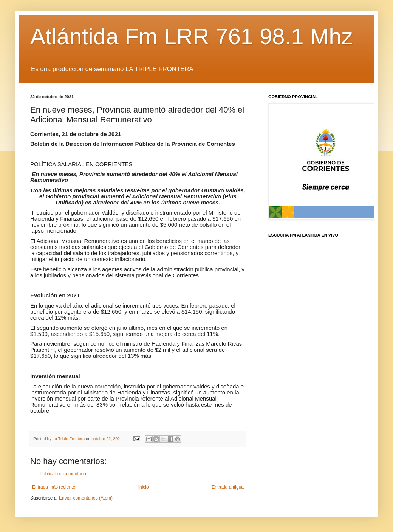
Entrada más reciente (54, 487)
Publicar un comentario (63, 474)
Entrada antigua (228, 487)
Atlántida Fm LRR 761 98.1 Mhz (192, 36)
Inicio (144, 487)
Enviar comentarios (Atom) (86, 498)
